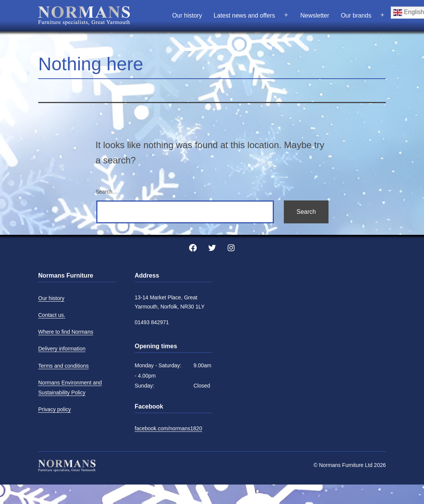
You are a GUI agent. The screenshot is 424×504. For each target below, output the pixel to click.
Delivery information (62, 349)
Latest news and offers (244, 15)
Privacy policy (55, 409)
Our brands (356, 15)
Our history (187, 15)
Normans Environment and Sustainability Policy (70, 388)
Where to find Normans (66, 332)
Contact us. (52, 315)
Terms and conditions (63, 366)
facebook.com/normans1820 (169, 428)
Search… (107, 192)
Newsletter (315, 15)
